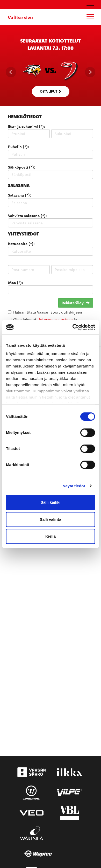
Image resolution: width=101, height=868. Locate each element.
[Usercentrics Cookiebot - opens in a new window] (73, 327)
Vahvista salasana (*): (27, 216)
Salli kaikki (51, 502)
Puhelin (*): (18, 147)
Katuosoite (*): (21, 244)
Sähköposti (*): (21, 167)
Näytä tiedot (74, 486)
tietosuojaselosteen (55, 319)
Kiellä (51, 536)
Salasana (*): (19, 195)
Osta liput (51, 91)
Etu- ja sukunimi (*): (26, 126)
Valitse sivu (20, 17)
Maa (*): (15, 283)
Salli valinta (51, 519)
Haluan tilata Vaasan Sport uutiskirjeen (48, 312)
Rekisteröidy (76, 303)
